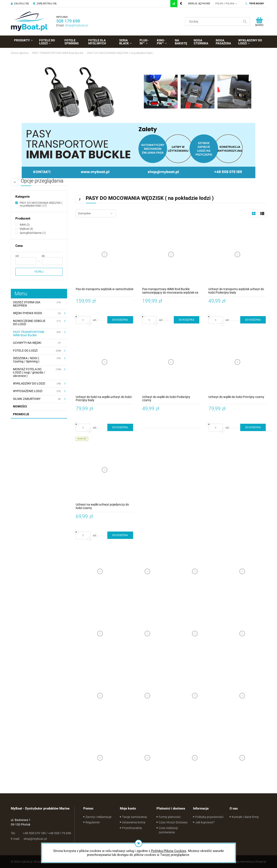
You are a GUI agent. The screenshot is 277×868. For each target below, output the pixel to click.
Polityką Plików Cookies (169, 851)
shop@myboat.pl (76, 25)
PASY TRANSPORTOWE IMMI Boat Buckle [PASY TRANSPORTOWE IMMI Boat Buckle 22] (29, 334)
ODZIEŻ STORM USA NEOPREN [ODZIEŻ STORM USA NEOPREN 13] (27, 304)
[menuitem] (23, 40)
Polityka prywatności (209, 817)
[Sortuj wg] (96, 213)
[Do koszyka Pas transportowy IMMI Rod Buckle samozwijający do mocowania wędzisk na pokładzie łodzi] (187, 320)
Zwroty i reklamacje (98, 817)
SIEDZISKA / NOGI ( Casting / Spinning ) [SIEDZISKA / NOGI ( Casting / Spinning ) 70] (26, 360)
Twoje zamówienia (134, 817)
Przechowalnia (132, 828)
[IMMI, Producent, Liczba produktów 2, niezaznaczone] (23, 225)
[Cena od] (26, 261)
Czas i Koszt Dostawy (173, 822)
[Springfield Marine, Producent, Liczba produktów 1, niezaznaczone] (31, 233)
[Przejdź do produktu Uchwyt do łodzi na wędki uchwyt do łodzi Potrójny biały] (105, 362)
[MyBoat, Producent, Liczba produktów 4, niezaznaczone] (24, 229)
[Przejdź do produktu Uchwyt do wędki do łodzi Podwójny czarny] (171, 362)
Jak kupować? (205, 822)
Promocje (21, 414)
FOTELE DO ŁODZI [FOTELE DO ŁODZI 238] (25, 351)
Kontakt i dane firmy (245, 817)
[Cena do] (52, 261)
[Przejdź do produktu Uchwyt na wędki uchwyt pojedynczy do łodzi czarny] (105, 470)
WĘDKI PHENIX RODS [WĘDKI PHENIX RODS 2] (27, 313)
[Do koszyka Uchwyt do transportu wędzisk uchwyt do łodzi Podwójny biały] (253, 320)
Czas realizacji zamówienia (168, 830)
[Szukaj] (245, 21)
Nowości (20, 406)
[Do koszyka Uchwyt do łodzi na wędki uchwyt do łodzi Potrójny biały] (120, 427)
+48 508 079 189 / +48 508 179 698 (41, 833)
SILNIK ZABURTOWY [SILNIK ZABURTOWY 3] (27, 399)
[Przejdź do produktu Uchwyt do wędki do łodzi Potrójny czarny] (237, 362)
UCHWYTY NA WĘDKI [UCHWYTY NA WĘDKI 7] (27, 343)
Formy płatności (170, 817)
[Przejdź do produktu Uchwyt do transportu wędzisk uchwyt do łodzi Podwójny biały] (237, 255)
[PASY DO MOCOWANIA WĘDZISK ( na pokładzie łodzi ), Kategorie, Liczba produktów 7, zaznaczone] (39, 204)
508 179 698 (68, 21)
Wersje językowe (199, 4)
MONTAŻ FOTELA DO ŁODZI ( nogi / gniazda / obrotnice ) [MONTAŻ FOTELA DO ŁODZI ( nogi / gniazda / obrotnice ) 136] (29, 373)
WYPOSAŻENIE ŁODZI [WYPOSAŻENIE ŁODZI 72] (28, 391)
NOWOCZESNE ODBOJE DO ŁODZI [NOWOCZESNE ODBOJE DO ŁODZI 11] (29, 322)
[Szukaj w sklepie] (213, 21)
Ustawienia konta (134, 822)
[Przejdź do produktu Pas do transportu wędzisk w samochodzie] (105, 255)
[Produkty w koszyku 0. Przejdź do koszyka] (259, 21)
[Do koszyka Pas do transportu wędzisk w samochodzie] (120, 320)
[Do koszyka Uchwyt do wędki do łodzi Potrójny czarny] (253, 427)
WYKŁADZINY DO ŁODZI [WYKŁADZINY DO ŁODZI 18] (29, 383)
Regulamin (93, 822)
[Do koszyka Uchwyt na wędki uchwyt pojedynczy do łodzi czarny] (120, 535)
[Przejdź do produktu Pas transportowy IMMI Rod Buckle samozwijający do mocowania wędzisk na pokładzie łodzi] (171, 255)
